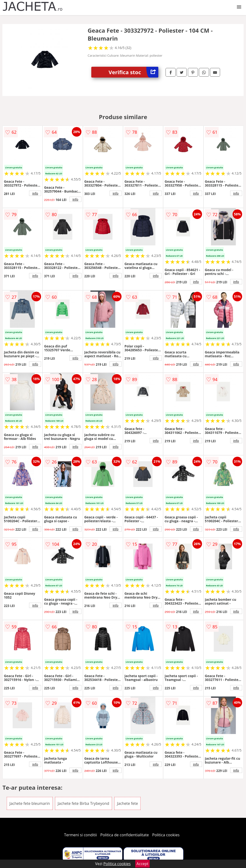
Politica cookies (166, 835)
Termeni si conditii (81, 835)
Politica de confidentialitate (125, 835)
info (35, 193)
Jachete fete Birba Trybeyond (83, 803)
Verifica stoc (133, 72)
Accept (142, 864)
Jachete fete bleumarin (30, 803)
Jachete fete (128, 803)
